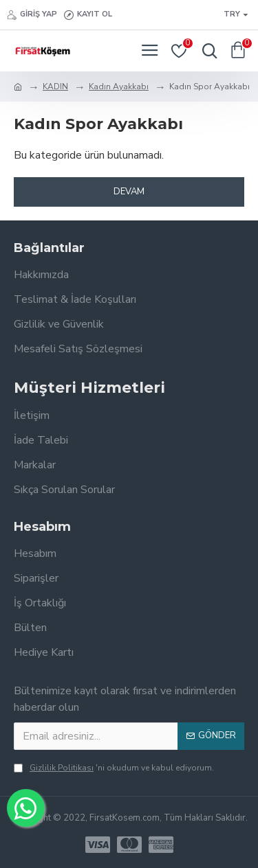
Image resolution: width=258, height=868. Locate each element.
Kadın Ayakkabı (119, 87)
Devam (129, 192)
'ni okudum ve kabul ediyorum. (114, 768)
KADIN (55, 87)
